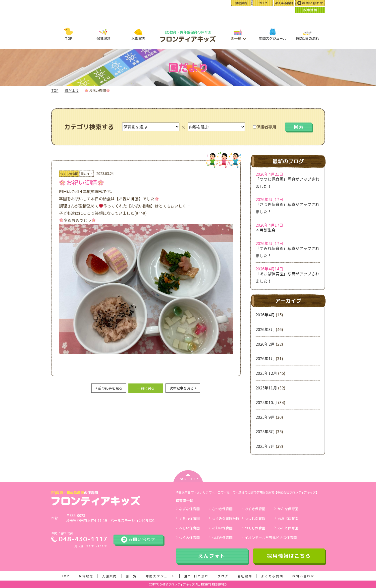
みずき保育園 (255, 509)
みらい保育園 (189, 528)
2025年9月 (265, 417)
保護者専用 (265, 127)
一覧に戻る (146, 388)
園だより (72, 90)
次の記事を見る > (183, 388)
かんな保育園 (288, 509)
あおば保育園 (288, 518)
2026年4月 (265, 315)
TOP (55, 90)
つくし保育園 (255, 528)
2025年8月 (265, 431)
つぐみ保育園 (189, 538)
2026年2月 (265, 344)
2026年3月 (265, 329)
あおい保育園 (222, 528)
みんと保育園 (288, 528)
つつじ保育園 (255, 518)
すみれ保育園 (189, 518)
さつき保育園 (222, 509)
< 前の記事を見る (109, 388)
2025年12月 (266, 373)
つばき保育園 (222, 538)
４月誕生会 (266, 230)
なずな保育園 (189, 509)
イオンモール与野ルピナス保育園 (271, 538)
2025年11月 (266, 388)
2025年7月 (265, 446)
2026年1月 (265, 358)
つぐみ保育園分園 (226, 518)
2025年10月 (266, 402)
